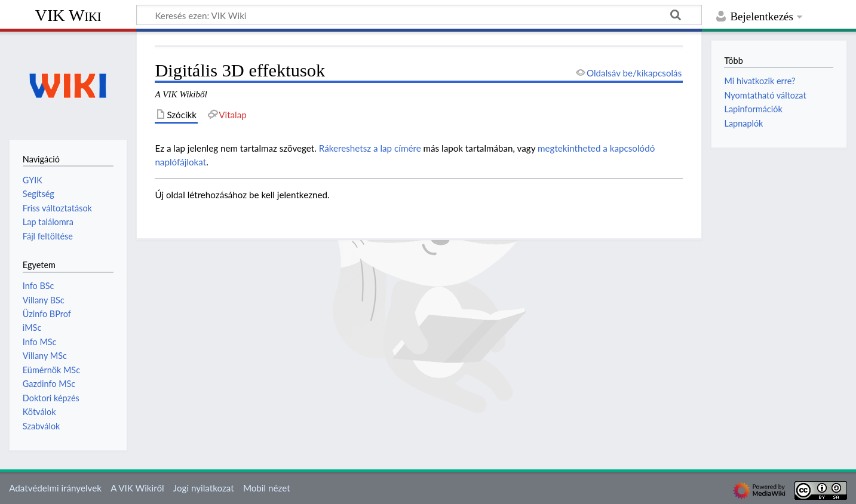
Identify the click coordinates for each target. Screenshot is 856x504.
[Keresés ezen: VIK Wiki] (419, 15)
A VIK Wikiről (137, 488)
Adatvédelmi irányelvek (55, 488)
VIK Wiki (68, 15)
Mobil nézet (267, 488)
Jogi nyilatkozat (204, 488)
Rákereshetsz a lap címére (370, 148)
